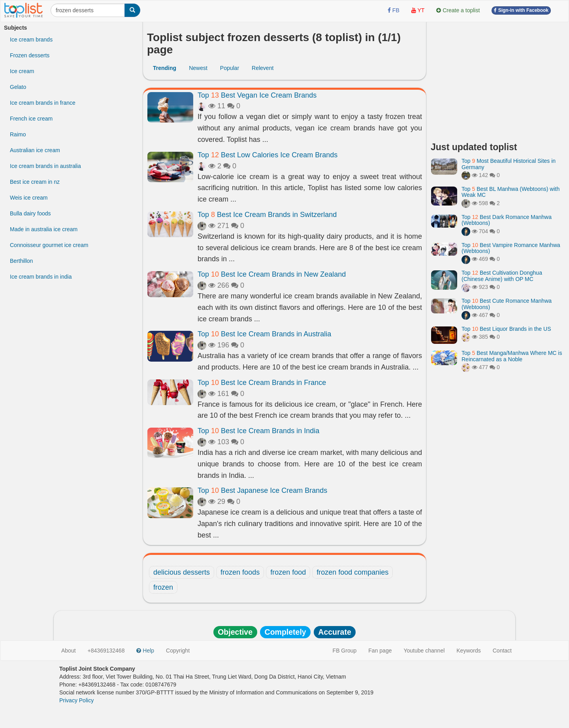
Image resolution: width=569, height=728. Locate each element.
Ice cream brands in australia (45, 166)
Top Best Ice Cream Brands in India (258, 431)
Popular (230, 68)
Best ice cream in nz (35, 182)
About (69, 651)
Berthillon (21, 261)
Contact (502, 651)
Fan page (380, 651)
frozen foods (240, 572)
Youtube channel (424, 651)
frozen (163, 587)
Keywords (468, 651)
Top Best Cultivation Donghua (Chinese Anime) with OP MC (502, 276)
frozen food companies (352, 572)
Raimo (18, 134)
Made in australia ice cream (44, 229)
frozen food (288, 572)
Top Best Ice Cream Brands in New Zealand (272, 274)
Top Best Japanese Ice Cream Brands (262, 490)
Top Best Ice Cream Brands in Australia (264, 334)
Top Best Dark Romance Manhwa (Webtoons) (507, 220)
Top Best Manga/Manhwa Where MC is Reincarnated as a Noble (512, 356)
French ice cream (31, 119)
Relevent (263, 68)
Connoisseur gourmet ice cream (49, 245)
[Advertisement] (498, 79)
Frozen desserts (30, 55)
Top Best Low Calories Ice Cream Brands (268, 155)
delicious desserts (182, 572)
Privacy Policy (76, 700)
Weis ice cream (29, 198)
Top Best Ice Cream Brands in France (262, 383)
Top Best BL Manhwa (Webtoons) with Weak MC (511, 192)
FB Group (345, 651)
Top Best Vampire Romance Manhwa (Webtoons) (511, 248)
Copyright (178, 651)
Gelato (18, 87)
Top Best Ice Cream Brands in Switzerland (267, 215)
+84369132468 (106, 651)
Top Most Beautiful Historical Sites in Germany (509, 164)
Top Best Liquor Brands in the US (506, 329)
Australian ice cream (35, 150)
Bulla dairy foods (30, 213)
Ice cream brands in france (43, 103)
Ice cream (22, 71)
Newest (198, 68)
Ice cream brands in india (41, 277)
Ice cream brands (31, 40)
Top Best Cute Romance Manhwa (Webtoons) (507, 304)
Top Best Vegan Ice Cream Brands (257, 95)
